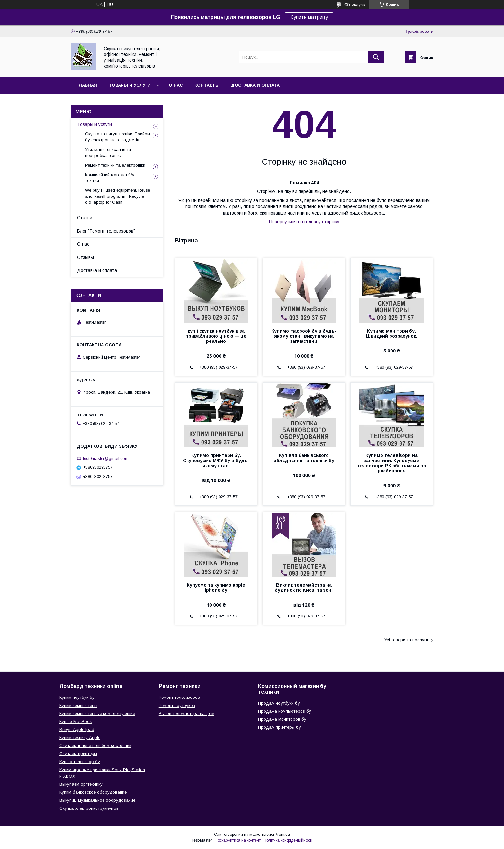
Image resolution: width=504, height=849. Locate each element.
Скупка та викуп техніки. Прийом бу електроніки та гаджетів (118, 137)
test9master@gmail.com (106, 458)
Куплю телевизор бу (80, 762)
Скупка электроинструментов (89, 808)
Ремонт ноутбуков (177, 705)
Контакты (207, 85)
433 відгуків (355, 5)
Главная (87, 85)
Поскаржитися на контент (238, 840)
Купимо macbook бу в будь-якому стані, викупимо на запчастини (304, 336)
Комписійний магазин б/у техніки (110, 178)
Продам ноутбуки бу (279, 703)
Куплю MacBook (76, 721)
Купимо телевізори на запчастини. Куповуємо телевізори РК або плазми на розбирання (392, 463)
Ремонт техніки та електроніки (115, 165)
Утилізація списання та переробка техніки (108, 152)
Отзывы (85, 257)
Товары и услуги (130, 85)
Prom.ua (282, 835)
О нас (176, 85)
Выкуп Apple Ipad (77, 730)
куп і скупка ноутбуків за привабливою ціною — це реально (216, 336)
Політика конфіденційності (288, 840)
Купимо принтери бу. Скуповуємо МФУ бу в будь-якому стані (216, 461)
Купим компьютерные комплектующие (97, 713)
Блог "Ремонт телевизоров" (106, 231)
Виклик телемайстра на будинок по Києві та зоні (304, 588)
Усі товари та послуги (406, 640)
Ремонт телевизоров (179, 697)
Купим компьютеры (78, 705)
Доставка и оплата (255, 85)
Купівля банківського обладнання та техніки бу (304, 458)
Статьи (85, 218)
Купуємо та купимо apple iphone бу (216, 588)
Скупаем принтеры (78, 754)
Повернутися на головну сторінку (304, 222)
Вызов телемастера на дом (187, 713)
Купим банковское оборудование (93, 792)
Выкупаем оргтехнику (81, 784)
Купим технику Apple (80, 738)
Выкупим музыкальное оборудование (97, 800)
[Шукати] (376, 57)
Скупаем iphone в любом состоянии (95, 746)
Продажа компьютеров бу (285, 711)
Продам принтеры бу (279, 727)
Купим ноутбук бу (77, 697)
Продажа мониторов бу (282, 719)
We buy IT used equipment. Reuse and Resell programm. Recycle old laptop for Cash (118, 196)
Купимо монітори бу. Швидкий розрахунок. (392, 333)
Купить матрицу (309, 17)
